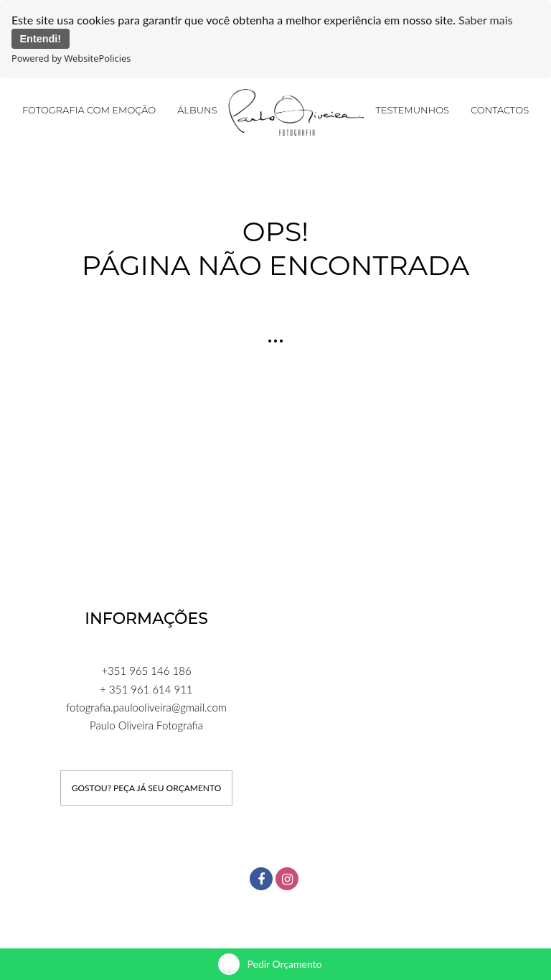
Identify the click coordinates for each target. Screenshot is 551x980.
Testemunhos (412, 109)
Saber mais (485, 20)
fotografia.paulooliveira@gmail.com (146, 706)
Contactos (500, 109)
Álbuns (197, 109)
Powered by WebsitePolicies (71, 58)
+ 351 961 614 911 (146, 689)
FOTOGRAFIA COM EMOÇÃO (89, 109)
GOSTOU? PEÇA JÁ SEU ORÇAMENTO (147, 787)
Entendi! (41, 39)
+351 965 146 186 (146, 671)
